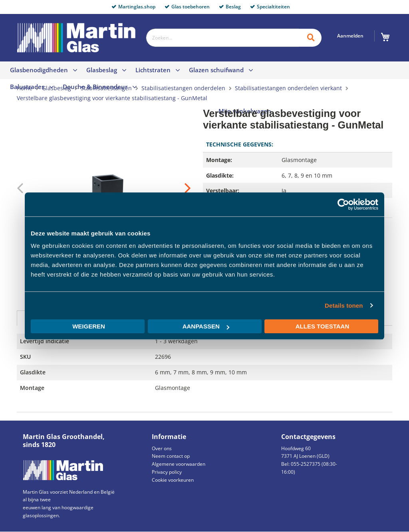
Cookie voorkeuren (173, 480)
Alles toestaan (322, 326)
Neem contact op (171, 456)
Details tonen (344, 306)
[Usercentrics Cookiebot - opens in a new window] (343, 204)
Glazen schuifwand (216, 70)
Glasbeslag (102, 70)
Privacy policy (167, 472)
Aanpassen (206, 326)
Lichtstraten (153, 70)
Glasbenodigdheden (39, 70)
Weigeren (89, 326)
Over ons (162, 448)
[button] (175, 189)
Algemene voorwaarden (179, 464)
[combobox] (222, 38)
